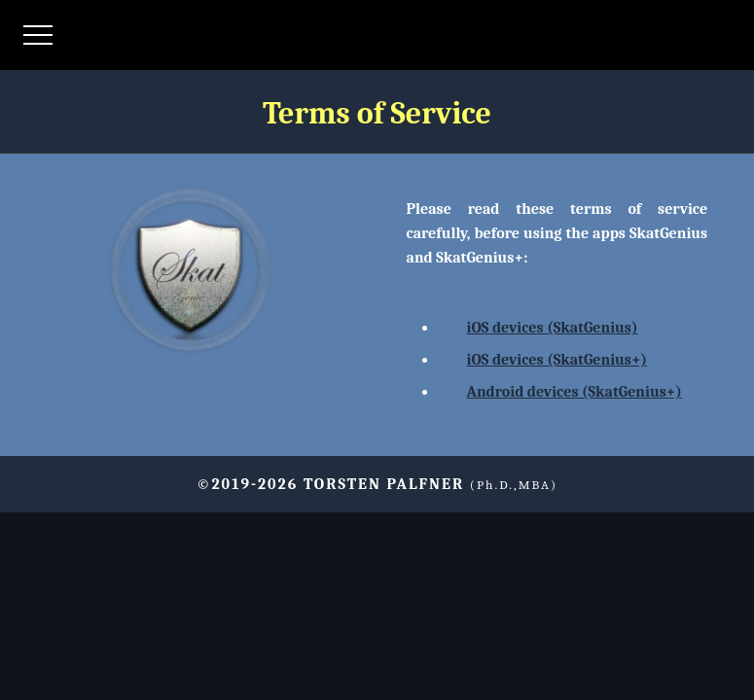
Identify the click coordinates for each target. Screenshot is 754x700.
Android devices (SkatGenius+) (574, 392)
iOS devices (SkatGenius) (553, 328)
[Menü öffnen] (38, 35)
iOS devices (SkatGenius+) (557, 360)
